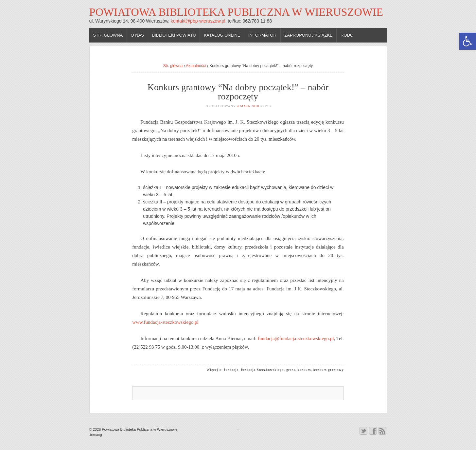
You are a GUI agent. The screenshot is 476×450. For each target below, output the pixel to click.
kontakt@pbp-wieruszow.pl (198, 21)
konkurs (304, 370)
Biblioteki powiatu (174, 35)
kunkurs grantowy (329, 370)
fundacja (231, 370)
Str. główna (108, 35)
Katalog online (222, 35)
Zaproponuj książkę (308, 35)
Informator (262, 35)
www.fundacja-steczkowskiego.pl (165, 322)
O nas (137, 35)
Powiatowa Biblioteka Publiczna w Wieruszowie (236, 12)
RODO (347, 35)
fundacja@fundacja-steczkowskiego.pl (296, 338)
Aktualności (196, 66)
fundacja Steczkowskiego (263, 370)
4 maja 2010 (248, 106)
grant (291, 370)
